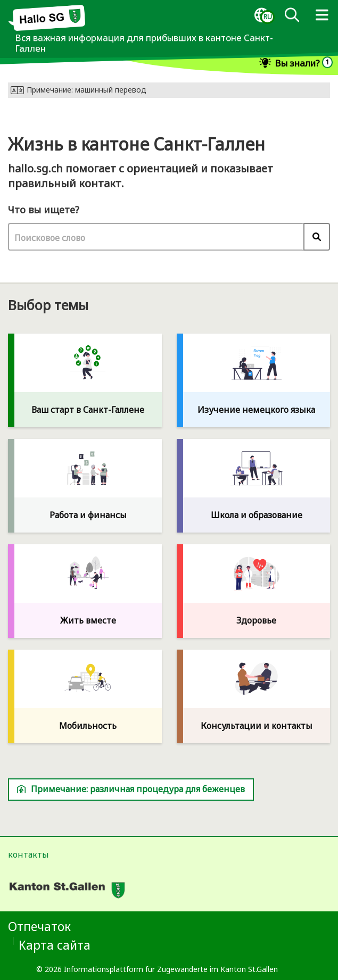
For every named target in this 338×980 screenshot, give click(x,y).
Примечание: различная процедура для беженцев (131, 789)
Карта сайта (55, 945)
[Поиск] (292, 15)
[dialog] (261, 15)
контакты (28, 854)
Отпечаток (39, 926)
